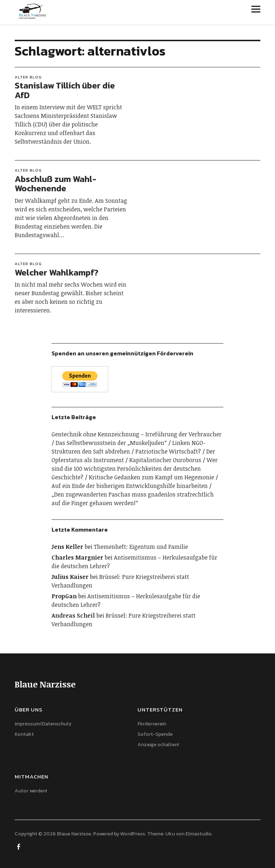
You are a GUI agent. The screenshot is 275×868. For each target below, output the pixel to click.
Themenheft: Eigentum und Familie (141, 547)
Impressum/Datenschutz (43, 724)
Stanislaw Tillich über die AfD (65, 90)
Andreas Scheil (73, 615)
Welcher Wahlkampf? (57, 272)
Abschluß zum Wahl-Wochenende (56, 184)
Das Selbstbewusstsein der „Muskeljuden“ (111, 443)
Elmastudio (199, 834)
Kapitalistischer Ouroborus (165, 460)
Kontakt (24, 734)
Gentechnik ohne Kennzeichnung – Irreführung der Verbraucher (137, 434)
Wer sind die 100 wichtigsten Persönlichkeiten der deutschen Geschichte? (135, 469)
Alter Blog (28, 77)
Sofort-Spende (155, 734)
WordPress (133, 834)
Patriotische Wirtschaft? (168, 451)
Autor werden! (31, 791)
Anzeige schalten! (158, 745)
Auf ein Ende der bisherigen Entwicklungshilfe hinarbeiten (130, 486)
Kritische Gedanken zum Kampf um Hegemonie (151, 477)
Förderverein (152, 724)
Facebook (19, 846)
